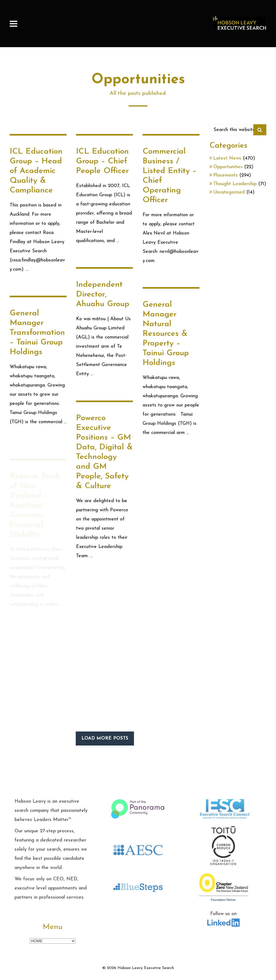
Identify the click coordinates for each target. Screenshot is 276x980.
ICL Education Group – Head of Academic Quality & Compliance (36, 171)
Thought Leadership (235, 184)
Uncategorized (229, 192)
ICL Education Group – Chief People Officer (102, 161)
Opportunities (228, 167)
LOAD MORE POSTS (105, 738)
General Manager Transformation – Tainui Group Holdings (37, 343)
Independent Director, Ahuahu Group (103, 294)
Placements (225, 175)
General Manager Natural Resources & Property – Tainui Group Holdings (166, 337)
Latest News (227, 158)
